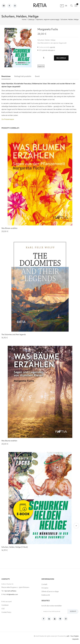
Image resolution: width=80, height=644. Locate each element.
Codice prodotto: (44, 47)
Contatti (44, 584)
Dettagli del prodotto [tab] (23, 76)
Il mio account (6, 602)
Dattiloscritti (46, 595)
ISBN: (40, 50)
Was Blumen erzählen (9, 228)
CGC (3, 609)
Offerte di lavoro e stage (50, 591)
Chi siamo (45, 588)
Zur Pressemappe (8, 119)
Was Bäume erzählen (9, 441)
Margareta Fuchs (48, 29)
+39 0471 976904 (10, 591)
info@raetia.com (12, 594)
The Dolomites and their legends (14, 335)
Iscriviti (73, 611)
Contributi (5, 605)
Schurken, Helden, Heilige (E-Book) (15, 547)
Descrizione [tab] (6, 76)
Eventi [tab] (37, 76)
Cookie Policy (6, 612)
